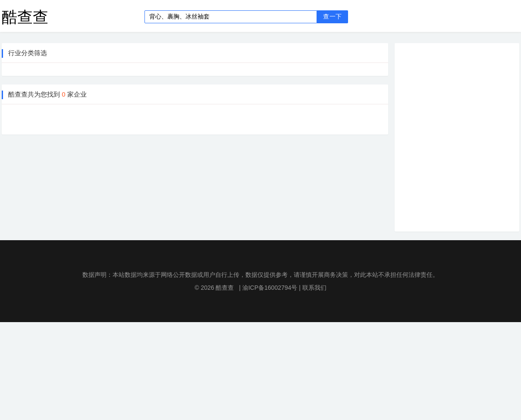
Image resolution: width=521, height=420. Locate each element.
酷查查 (25, 17)
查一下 (332, 17)
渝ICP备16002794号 (270, 288)
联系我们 (314, 288)
